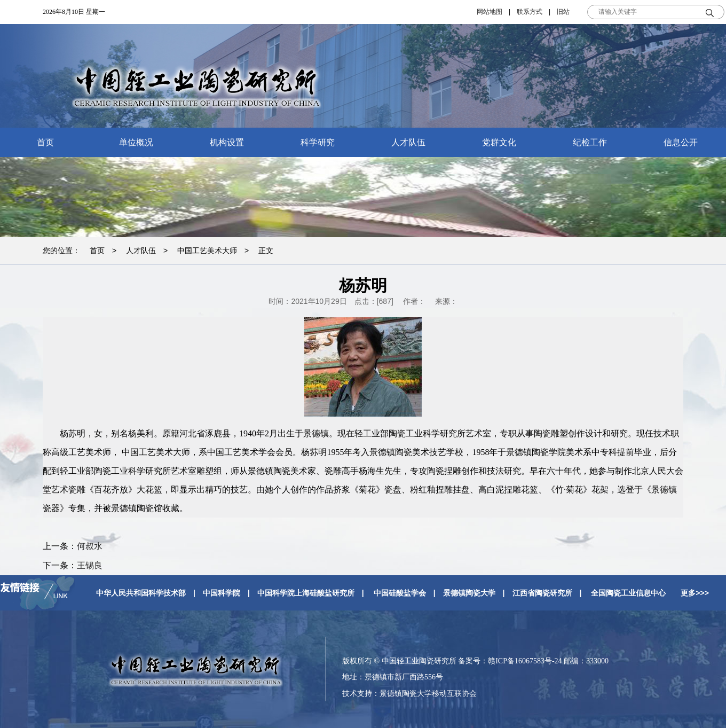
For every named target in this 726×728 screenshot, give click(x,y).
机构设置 (227, 142)
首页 (45, 142)
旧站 (563, 12)
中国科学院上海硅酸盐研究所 (306, 593)
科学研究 (318, 142)
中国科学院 (222, 593)
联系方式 (530, 12)
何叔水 (90, 546)
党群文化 (499, 142)
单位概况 (136, 142)
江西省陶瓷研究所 (542, 593)
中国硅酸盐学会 (400, 593)
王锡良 (90, 565)
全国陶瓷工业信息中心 (628, 593)
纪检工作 (590, 142)
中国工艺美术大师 (207, 251)
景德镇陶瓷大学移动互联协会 (428, 693)
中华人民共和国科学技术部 (141, 593)
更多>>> (695, 593)
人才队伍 (408, 142)
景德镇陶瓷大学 (469, 593)
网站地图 (490, 12)
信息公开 (681, 142)
